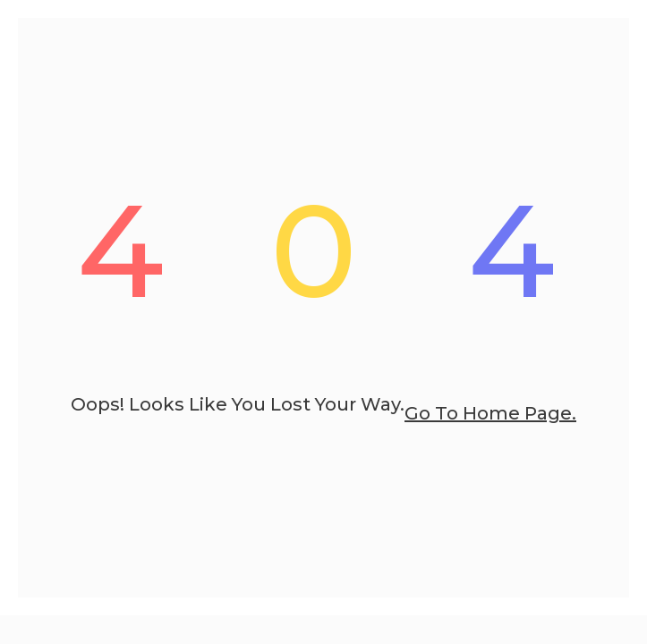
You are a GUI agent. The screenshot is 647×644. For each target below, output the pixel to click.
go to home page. (490, 413)
